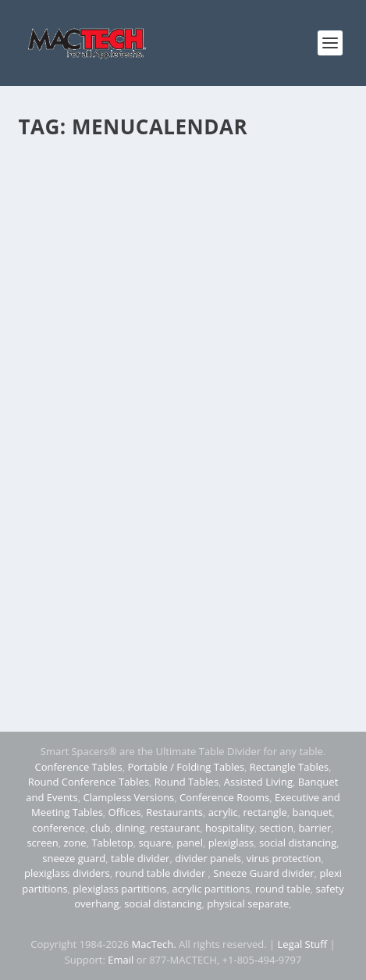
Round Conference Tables (89, 782)
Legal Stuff (303, 944)
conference (59, 828)
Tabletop (112, 843)
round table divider (161, 873)
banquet (313, 812)
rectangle (265, 812)
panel (190, 843)
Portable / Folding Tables (185, 767)
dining (130, 828)
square (155, 843)
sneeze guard (74, 858)
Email (121, 960)
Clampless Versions (128, 797)
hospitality (230, 828)
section (276, 828)
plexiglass (231, 843)
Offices (125, 812)
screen (42, 843)
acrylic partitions (211, 889)
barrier (315, 828)
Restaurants (174, 812)
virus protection (284, 858)
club (100, 828)
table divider (140, 858)
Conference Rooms (224, 797)
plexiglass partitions (119, 889)
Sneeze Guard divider (263, 873)
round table (283, 889)
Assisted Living (258, 782)
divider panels (208, 858)
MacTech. (154, 944)
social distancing (298, 843)
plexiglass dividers (67, 873)
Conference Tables (78, 767)
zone (75, 843)
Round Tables (187, 782)
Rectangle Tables (290, 767)
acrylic (223, 812)
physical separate (248, 903)
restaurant (175, 828)
